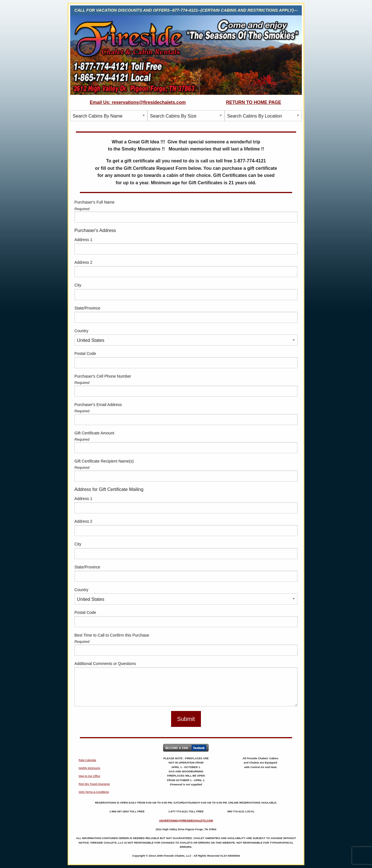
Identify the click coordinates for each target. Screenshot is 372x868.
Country (81, 331)
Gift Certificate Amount (94, 433)
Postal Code (85, 354)
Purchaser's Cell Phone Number (103, 376)
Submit (186, 719)
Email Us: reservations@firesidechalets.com (138, 102)
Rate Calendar (88, 760)
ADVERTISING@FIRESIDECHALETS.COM (186, 820)
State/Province (87, 308)
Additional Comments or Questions (105, 664)
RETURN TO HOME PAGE (253, 102)
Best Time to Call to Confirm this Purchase (112, 635)
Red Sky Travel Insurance (94, 784)
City (78, 285)
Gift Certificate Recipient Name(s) (104, 461)
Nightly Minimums (90, 768)
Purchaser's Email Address (98, 405)
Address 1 (83, 240)
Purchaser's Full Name (94, 202)
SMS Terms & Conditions (94, 792)
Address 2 (83, 262)
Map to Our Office (90, 776)
